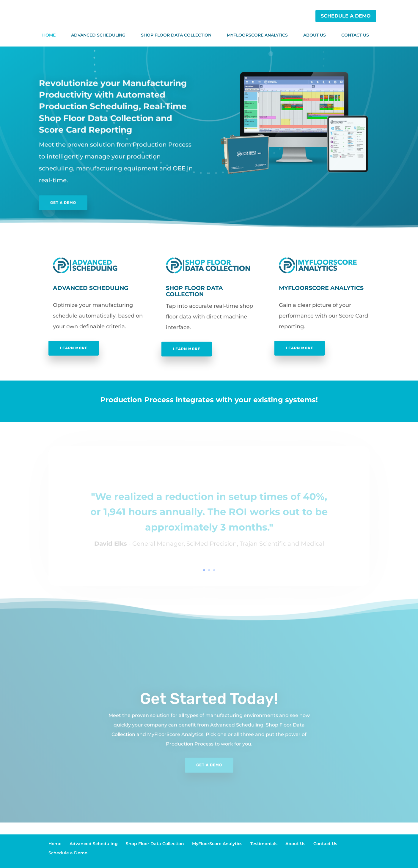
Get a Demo (42, 204)
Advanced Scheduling (98, 35)
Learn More (74, 348)
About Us (315, 35)
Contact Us (355, 35)
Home (49, 35)
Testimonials (264, 844)
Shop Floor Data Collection (176, 35)
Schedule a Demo (346, 16)
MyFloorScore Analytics (257, 35)
